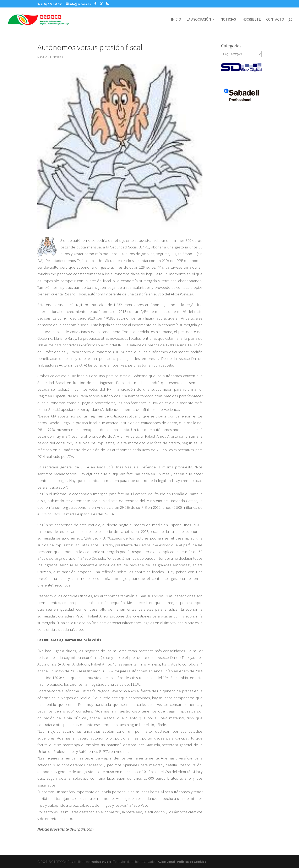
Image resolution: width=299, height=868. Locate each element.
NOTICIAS (228, 20)
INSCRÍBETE (251, 20)
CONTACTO (275, 20)
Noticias (58, 57)
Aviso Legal (166, 862)
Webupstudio (101, 862)
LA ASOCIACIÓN (199, 20)
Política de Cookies (192, 862)
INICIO (176, 20)
